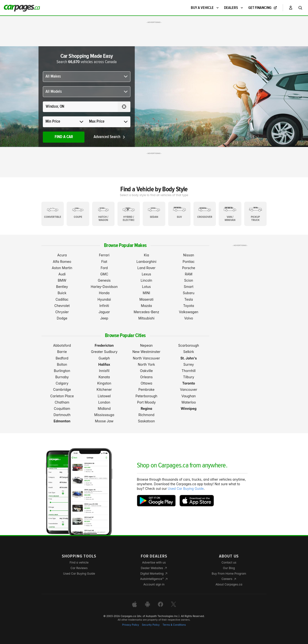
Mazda (146, 306)
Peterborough (146, 396)
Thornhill (189, 371)
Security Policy (151, 625)
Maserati (146, 299)
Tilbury (189, 377)
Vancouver (189, 389)
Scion (189, 280)
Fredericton (104, 345)
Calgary (62, 383)
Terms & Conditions (174, 625)
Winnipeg (189, 408)
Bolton (62, 364)
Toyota (189, 306)
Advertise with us (154, 562)
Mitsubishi (146, 318)
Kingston (104, 383)
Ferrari (104, 255)
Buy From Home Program (229, 574)
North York (146, 364)
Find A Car (64, 137)
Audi (62, 274)
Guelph (104, 358)
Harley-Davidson (104, 287)
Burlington (62, 371)
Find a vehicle (79, 562)
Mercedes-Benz (146, 312)
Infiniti (104, 306)
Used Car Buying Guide (186, 489)
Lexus (146, 274)
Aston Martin (62, 268)
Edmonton (62, 421)
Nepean (146, 345)
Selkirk (189, 352)
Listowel (104, 396)
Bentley (62, 287)
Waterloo (189, 402)
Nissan (189, 255)
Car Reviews (79, 568)
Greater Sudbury (104, 352)
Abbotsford (62, 345)
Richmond (146, 415)
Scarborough (189, 345)
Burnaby (62, 377)
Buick (62, 293)
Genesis (104, 280)
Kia (147, 255)
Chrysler (62, 312)
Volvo (189, 318)
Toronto (189, 383)
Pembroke (146, 389)
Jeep (104, 318)
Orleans (146, 377)
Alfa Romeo (62, 262)
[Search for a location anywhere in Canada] (80, 107)
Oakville (146, 371)
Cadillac (62, 299)
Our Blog (229, 568)
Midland (104, 408)
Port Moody (146, 402)
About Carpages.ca (229, 584)
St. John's (189, 358)
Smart (189, 287)
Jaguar (104, 312)
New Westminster (146, 352)
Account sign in (154, 584)
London (104, 402)
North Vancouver (146, 358)
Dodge (62, 318)
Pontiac (189, 262)
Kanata (104, 377)
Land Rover (146, 268)
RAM (189, 274)
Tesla (189, 299)
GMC (104, 274)
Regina (147, 408)
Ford (104, 268)
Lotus (146, 287)
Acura (62, 255)
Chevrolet (62, 306)
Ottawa (146, 383)
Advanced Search (110, 137)
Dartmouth (62, 415)
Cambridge (62, 389)
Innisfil (104, 371)
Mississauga (104, 415)
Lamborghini (146, 262)
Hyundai (104, 299)
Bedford (62, 358)
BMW (62, 280)
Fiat (104, 262)
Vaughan (189, 396)
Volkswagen (189, 312)
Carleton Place (62, 396)
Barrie (62, 352)
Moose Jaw (104, 421)
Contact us (229, 562)
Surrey (189, 364)
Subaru (189, 293)
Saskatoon (146, 421)
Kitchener (104, 389)
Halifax (104, 364)
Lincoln (147, 280)
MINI (146, 293)
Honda (104, 293)
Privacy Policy (131, 625)
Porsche (189, 268)
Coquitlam (62, 408)
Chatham (62, 402)
